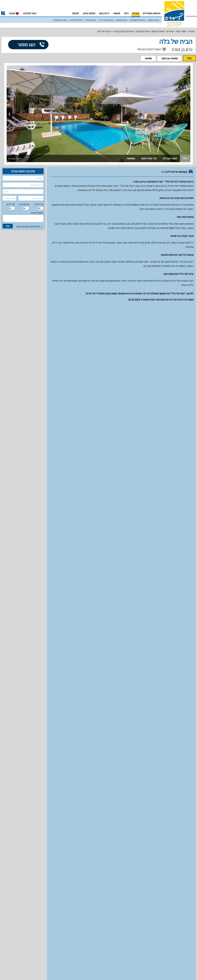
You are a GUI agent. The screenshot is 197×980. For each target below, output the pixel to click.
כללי (189, 58)
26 (33, 623)
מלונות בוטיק (89, 13)
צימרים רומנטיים (60, 20)
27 (25, 623)
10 (49, 605)
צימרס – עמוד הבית (185, 31)
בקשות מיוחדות (37, 213)
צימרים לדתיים (76, 20)
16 (57, 614)
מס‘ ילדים (11, 204)
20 (25, 614)
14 (17, 605)
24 (49, 623)
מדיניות (105, 312)
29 (9, 623)
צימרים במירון (142, 31)
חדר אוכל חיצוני (149, 158)
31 (49, 633)
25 (41, 623)
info (3, 13)
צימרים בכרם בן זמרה (123, 31)
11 (41, 605)
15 (9, 605)
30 (57, 633)
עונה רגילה (182, 573)
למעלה (14, 312)
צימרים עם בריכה (106, 20)
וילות (126, 13)
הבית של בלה (104, 31)
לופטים (76, 13)
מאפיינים (163, 312)
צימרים (136, 13)
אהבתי (14, 13)
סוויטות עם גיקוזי (169, 58)
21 (17, 614)
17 (49, 614)
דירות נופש (104, 13)
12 (33, 605)
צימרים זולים (91, 20)
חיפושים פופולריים (152, 13)
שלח (8, 226)
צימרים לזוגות (154, 20)
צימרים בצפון (122, 20)
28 (17, 623)
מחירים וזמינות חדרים (134, 312)
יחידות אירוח (185, 312)
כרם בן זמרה (182, 49)
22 (9, 614)
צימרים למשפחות (138, 20)
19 (33, 614)
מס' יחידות (39, 204)
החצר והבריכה (170, 158)
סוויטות (117, 13)
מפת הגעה (84, 312)
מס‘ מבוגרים (24, 204)
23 (57, 623)
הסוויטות (131, 158)
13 (25, 605)
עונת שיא (162, 573)
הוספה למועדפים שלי (149, 49)
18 (41, 614)
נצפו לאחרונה (30, 13)
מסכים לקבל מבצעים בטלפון (30, 226)
